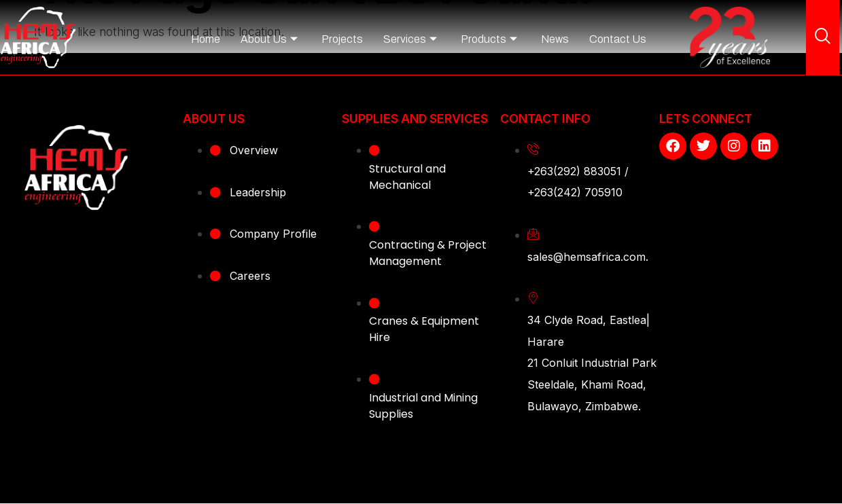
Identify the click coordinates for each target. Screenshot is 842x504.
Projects (342, 39)
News (555, 39)
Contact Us (618, 39)
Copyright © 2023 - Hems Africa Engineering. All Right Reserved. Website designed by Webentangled (421, 468)
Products (489, 39)
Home (206, 39)
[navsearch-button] (823, 37)
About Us (269, 39)
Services (410, 39)
